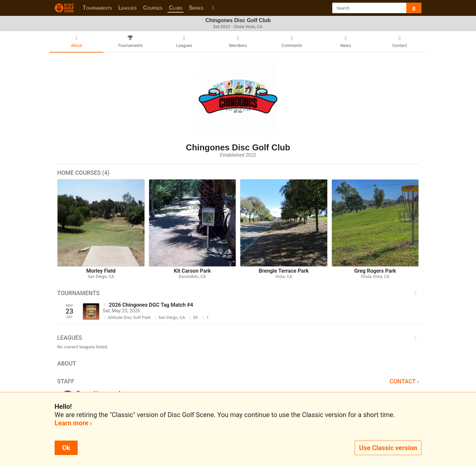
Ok (66, 448)
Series (196, 8)
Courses (153, 8)
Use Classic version (388, 448)
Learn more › (73, 423)
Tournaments (97, 8)
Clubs (176, 8)
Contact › (404, 381)
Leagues (127, 8)
